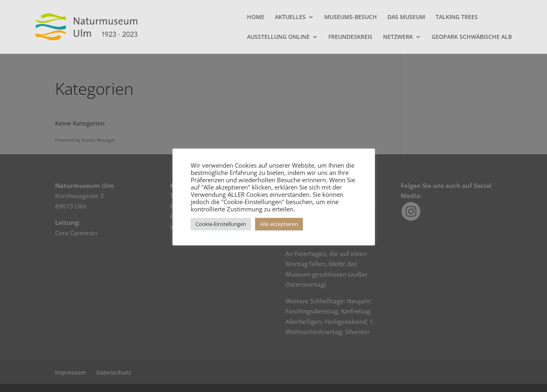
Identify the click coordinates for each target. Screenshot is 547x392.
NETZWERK (398, 37)
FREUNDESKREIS (350, 37)
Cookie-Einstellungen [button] (221, 224)
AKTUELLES (290, 17)
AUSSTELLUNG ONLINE (278, 37)
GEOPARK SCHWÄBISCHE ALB (472, 37)
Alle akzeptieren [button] (279, 224)
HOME (256, 17)
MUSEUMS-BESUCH (351, 17)
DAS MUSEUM (406, 17)
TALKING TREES (457, 17)
